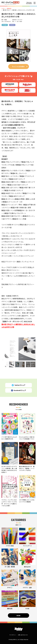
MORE (18, 616)
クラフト (12, 25)
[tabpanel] (18, 349)
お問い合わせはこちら (23, 635)
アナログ (5, 25)
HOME (3, 8)
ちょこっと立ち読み (18, 66)
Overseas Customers (29, 3)
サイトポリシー (13, 635)
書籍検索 (9, 8)
